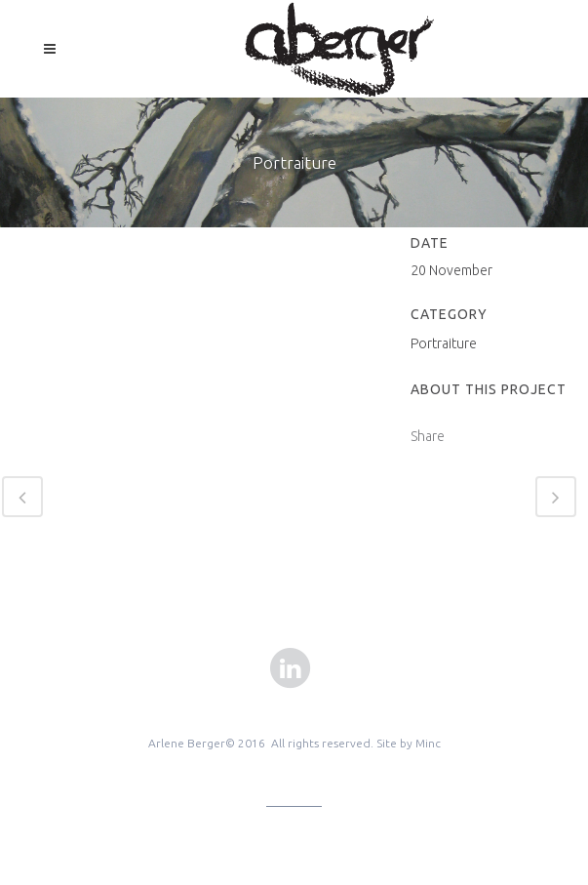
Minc (428, 743)
